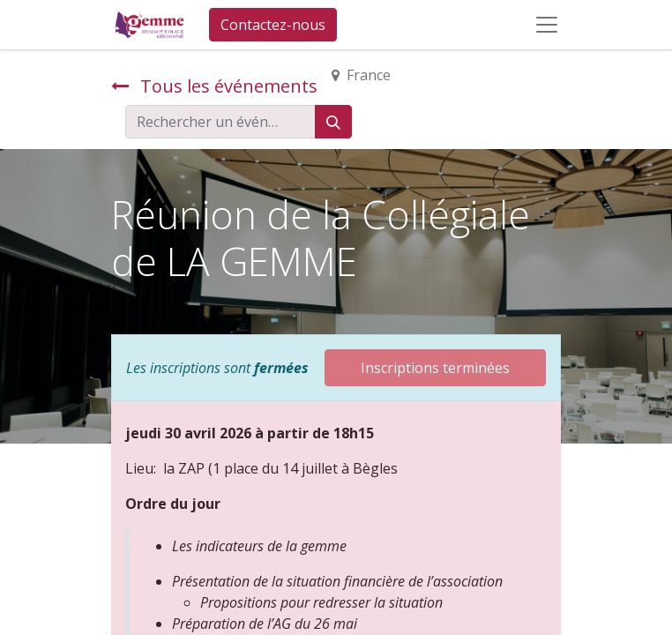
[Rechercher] (333, 122)
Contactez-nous (273, 25)
